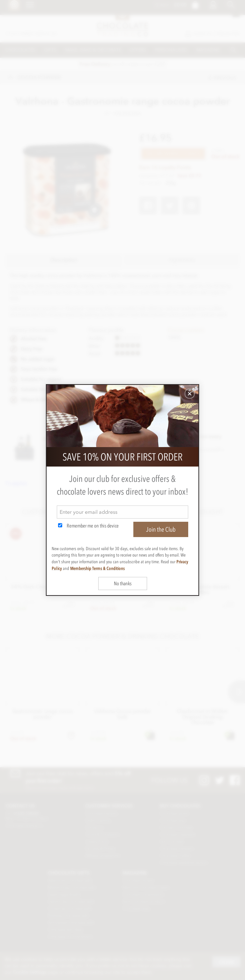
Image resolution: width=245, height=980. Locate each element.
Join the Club (161, 529)
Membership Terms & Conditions (97, 568)
